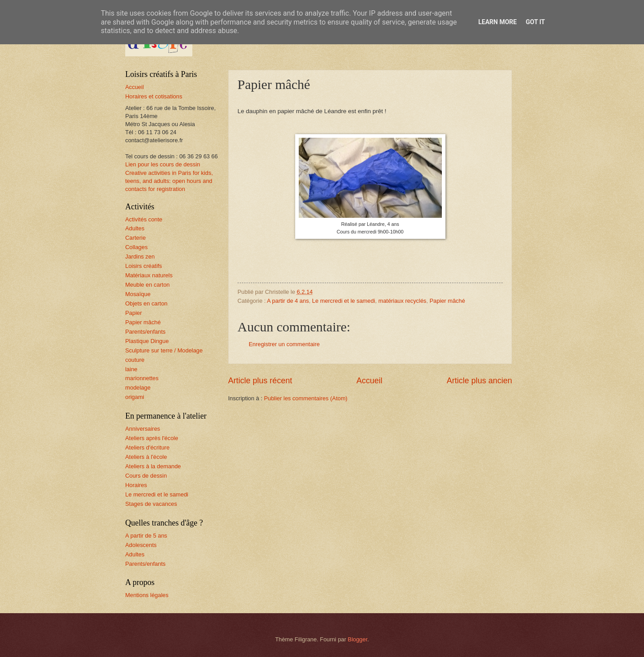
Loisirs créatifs (144, 266)
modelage (138, 388)
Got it (535, 22)
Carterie (136, 238)
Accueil (369, 381)
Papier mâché (447, 301)
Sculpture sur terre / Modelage (164, 350)
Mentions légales (147, 595)
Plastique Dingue (147, 341)
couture (135, 360)
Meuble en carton (148, 285)
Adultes (135, 228)
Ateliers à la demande (153, 466)
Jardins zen (140, 256)
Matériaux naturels (149, 275)
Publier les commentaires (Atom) (306, 398)
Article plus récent (260, 381)
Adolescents (141, 545)
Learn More (497, 22)
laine (131, 369)
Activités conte (144, 219)
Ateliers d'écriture (147, 447)
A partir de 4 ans (288, 301)
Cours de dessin (146, 476)
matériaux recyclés (402, 301)
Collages (136, 247)
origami (135, 397)
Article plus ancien (479, 381)
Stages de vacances (151, 504)
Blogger (358, 639)
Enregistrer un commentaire (284, 344)
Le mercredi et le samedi (344, 301)
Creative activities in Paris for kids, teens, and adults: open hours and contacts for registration (169, 181)
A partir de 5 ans (146, 536)
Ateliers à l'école (146, 457)
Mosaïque (138, 294)
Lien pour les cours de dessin (163, 164)
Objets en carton (146, 303)
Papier (133, 313)
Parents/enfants (145, 332)
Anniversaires (143, 429)
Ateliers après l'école (152, 438)
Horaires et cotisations (154, 96)
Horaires (136, 485)
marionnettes (142, 378)
